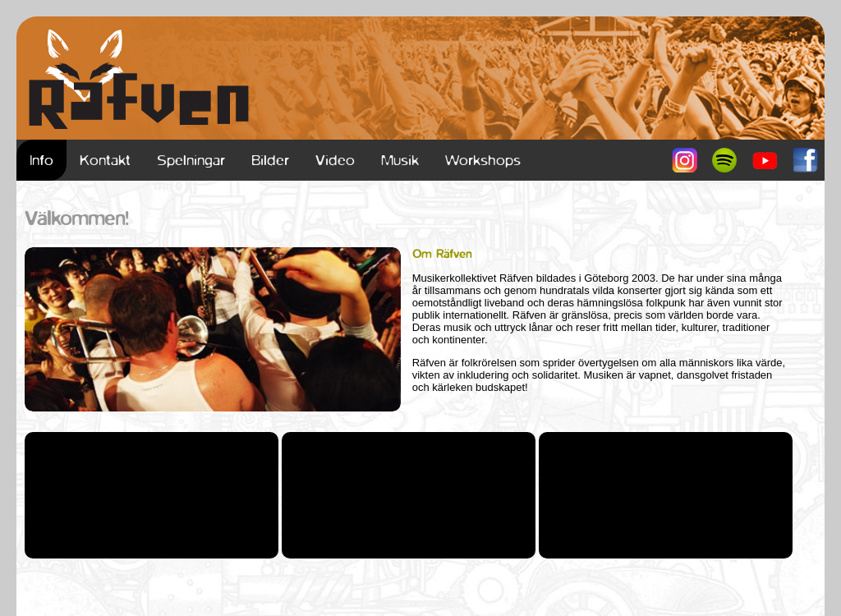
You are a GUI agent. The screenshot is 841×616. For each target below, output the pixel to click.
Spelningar (191, 160)
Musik (400, 160)
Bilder (270, 160)
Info (41, 160)
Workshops (483, 160)
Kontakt (105, 160)
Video (335, 160)
